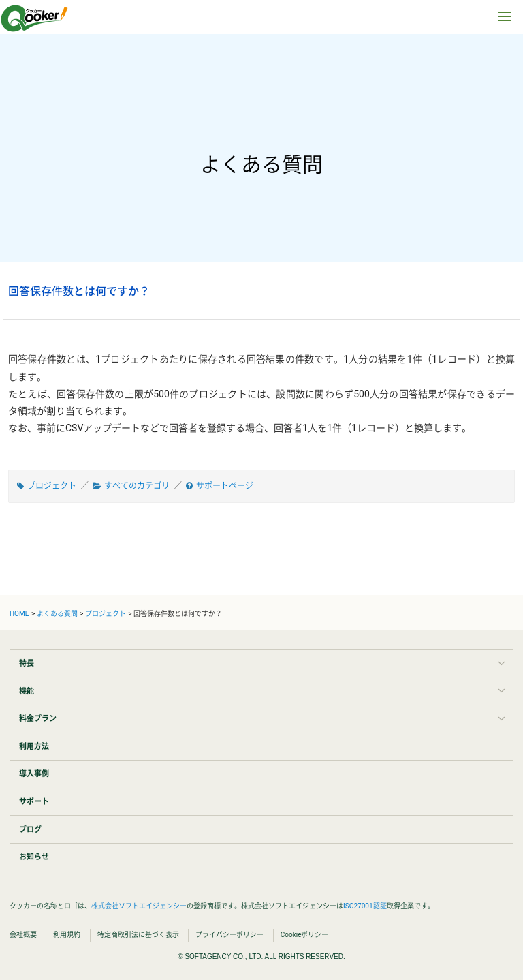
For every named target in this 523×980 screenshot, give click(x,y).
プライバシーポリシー (229, 935)
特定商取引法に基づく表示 (138, 935)
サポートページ (225, 486)
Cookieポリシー (305, 935)
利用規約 (67, 935)
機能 (27, 691)
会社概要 (23, 935)
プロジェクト (52, 486)
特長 (27, 663)
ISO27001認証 (365, 906)
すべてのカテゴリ (137, 486)
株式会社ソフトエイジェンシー (139, 906)
